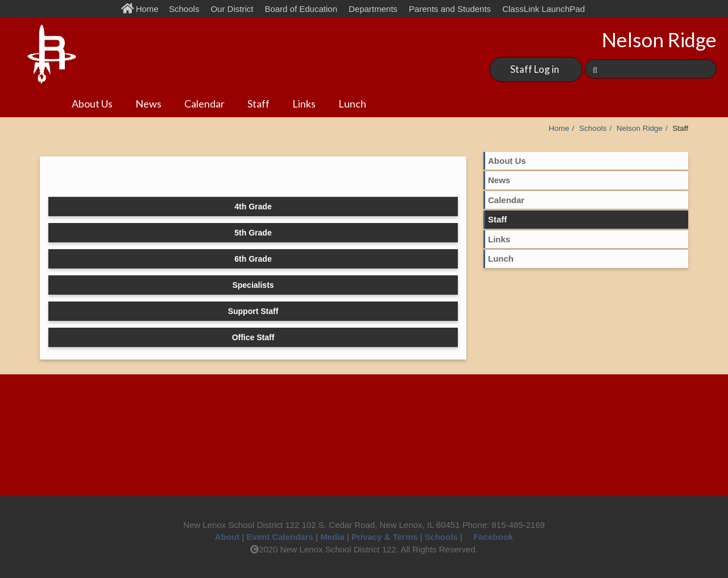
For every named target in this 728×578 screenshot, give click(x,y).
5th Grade (253, 233)
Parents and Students (450, 9)
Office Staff (253, 337)
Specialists (253, 285)
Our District (232, 9)
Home (142, 9)
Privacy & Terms (384, 537)
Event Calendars (280, 537)
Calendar (204, 104)
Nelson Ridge (640, 128)
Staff (258, 104)
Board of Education (301, 9)
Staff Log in (535, 69)
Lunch (352, 104)
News (148, 104)
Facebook (489, 537)
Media (332, 537)
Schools (184, 9)
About (227, 537)
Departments (373, 9)
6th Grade (253, 259)
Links (304, 104)
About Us (92, 104)
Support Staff (253, 311)
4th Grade (253, 207)
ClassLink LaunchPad (543, 9)
